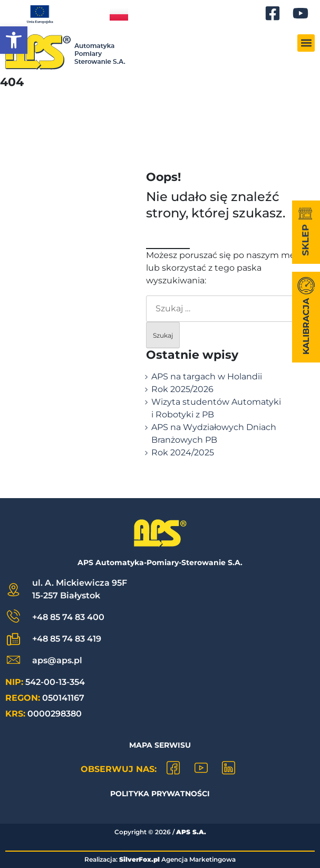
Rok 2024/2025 (183, 452)
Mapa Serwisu (160, 745)
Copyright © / (160, 832)
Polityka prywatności (160, 794)
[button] (14, 40)
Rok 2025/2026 (182, 389)
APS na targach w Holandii (207, 376)
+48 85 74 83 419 (67, 639)
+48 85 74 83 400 (68, 617)
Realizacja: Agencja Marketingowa (160, 859)
